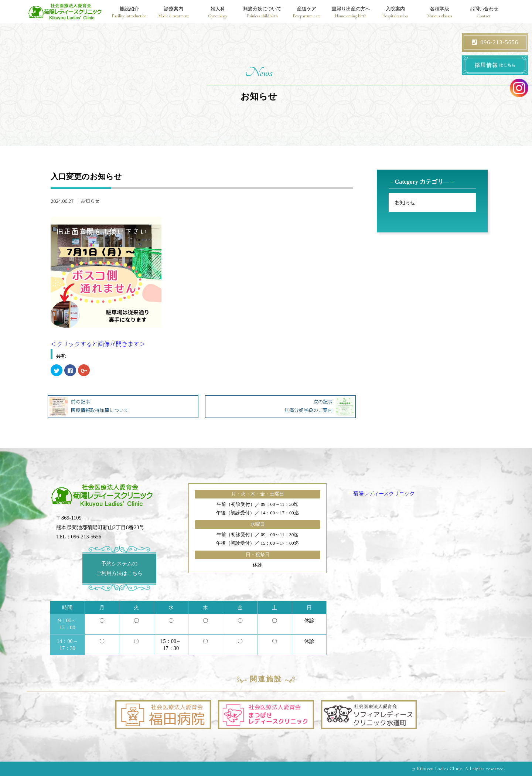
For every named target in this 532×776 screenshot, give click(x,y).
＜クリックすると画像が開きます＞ (98, 344)
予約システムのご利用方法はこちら (119, 568)
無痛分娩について (262, 13)
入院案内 (395, 13)
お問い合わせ (484, 13)
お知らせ (90, 201)
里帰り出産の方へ (351, 13)
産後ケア (307, 13)
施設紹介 (129, 13)
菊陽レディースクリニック (384, 493)
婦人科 (218, 13)
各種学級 (439, 13)
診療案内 (174, 13)
